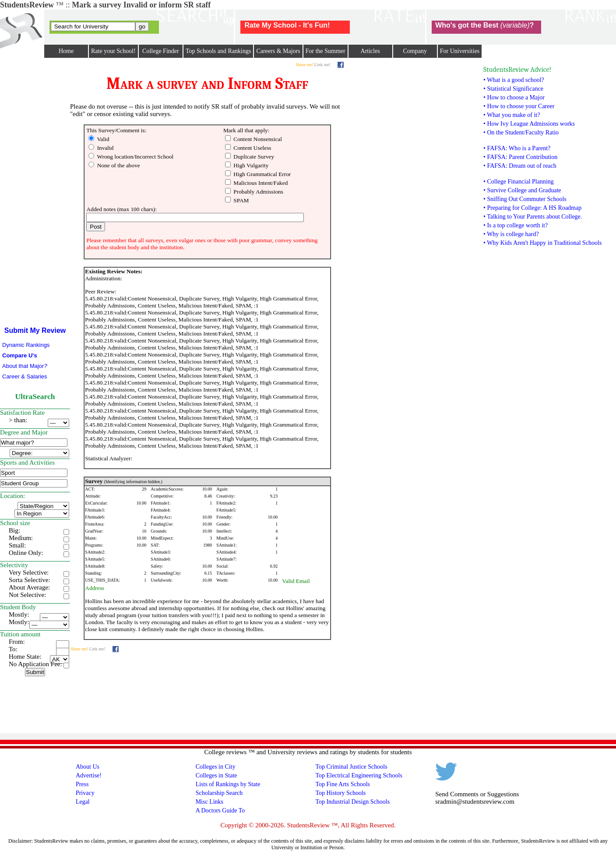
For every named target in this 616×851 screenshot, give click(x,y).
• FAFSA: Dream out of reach (520, 166)
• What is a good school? (514, 80)
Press (82, 784)
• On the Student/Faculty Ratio (521, 132)
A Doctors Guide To (220, 810)
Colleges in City (216, 767)
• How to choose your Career (519, 106)
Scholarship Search (219, 793)
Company (415, 51)
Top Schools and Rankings (218, 51)
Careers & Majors (278, 51)
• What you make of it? (512, 115)
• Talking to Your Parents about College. (533, 217)
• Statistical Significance (513, 89)
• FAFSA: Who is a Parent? (517, 148)
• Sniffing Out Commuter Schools (525, 199)
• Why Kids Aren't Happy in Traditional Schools (542, 243)
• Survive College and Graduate (522, 190)
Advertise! (89, 775)
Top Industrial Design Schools (352, 802)
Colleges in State (216, 775)
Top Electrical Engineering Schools (359, 775)
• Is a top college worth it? (516, 225)
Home (66, 51)
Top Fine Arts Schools (343, 784)
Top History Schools (340, 793)
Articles (370, 51)
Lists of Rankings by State (228, 784)
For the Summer (326, 51)
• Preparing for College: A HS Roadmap (532, 208)
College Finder (161, 51)
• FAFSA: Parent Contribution (520, 157)
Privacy (85, 793)
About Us (88, 767)
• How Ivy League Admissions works (529, 124)
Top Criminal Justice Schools (351, 767)
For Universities (460, 51)
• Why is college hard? (511, 234)
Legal (83, 802)
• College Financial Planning (519, 182)
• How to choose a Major (514, 97)
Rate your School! (113, 51)
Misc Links (209, 802)
